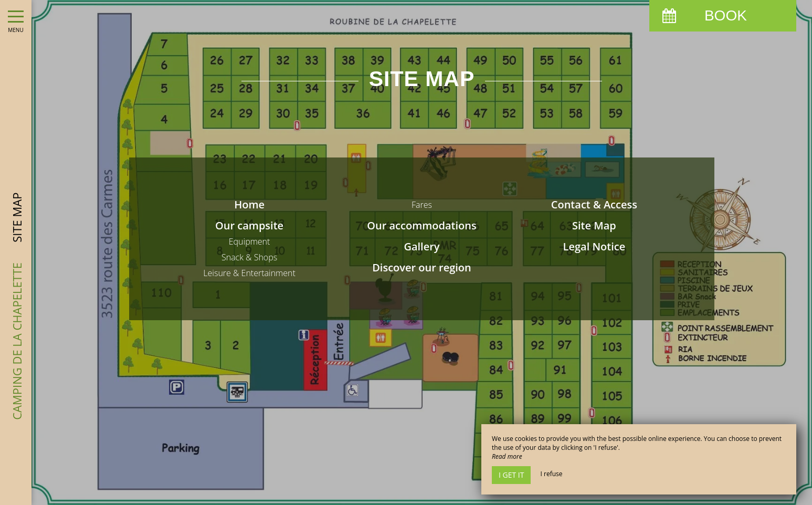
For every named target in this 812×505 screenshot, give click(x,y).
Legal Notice (594, 246)
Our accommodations (422, 225)
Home (249, 204)
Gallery (421, 246)
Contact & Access (594, 204)
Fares (422, 205)
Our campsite (249, 225)
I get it (511, 475)
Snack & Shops (249, 257)
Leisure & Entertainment (249, 273)
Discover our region (422, 267)
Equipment (250, 241)
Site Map (594, 225)
